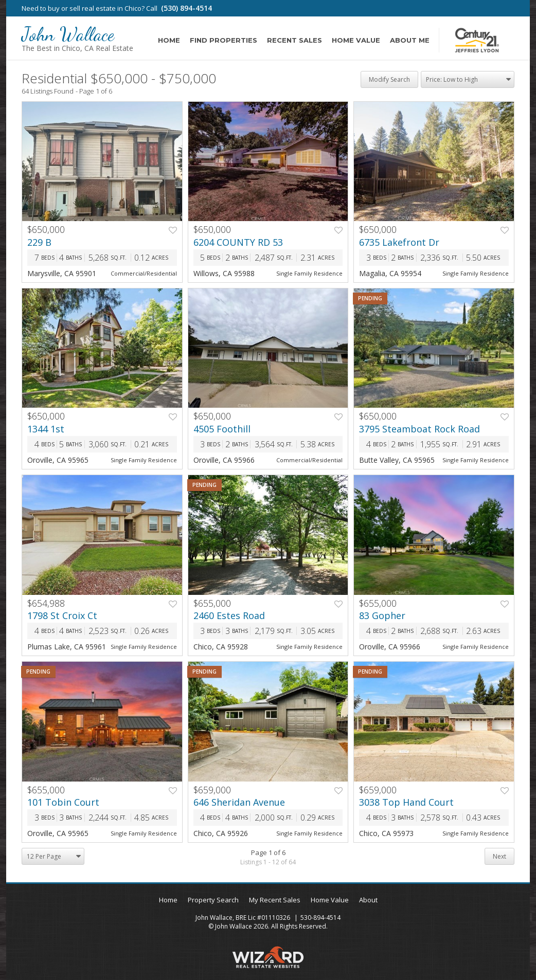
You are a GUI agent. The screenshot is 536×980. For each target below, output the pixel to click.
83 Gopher (382, 615)
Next (499, 856)
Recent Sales (294, 40)
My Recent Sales (275, 900)
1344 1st (46, 429)
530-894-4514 (320, 918)
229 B (39, 242)
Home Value (356, 40)
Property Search (213, 900)
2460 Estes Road (229, 615)
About (368, 900)
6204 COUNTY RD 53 (238, 242)
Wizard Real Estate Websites (268, 957)
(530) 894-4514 (186, 8)
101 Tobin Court (63, 802)
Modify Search (389, 79)
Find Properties (224, 40)
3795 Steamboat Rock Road (419, 429)
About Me (410, 40)
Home (169, 40)
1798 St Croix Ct (62, 615)
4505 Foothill (222, 429)
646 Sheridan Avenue (239, 802)
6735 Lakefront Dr (399, 242)
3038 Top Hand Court (406, 802)
